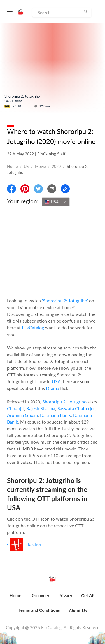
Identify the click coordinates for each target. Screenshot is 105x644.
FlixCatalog (33, 327)
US (26, 166)
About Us (78, 611)
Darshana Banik (55, 415)
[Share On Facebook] (11, 189)
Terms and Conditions (39, 610)
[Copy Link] (65, 189)
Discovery (40, 595)
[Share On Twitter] (38, 189)
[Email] (52, 189)
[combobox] (56, 202)
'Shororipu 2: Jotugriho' (65, 301)
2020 (56, 166)
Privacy (65, 595)
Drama (53, 388)
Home (12, 166)
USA (56, 381)
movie (40, 166)
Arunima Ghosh (22, 415)
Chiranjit (16, 408)
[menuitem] (15, 599)
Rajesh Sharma (41, 408)
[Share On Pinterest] (25, 189)
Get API (88, 595)
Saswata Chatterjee (76, 408)
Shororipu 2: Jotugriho (64, 402)
